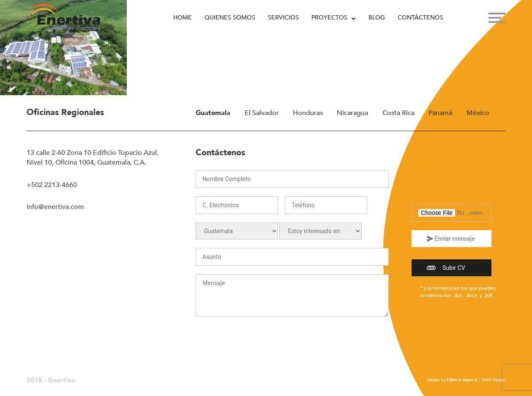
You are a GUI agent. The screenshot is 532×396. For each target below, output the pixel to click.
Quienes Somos (230, 18)
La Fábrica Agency (459, 380)
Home (183, 18)
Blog (377, 18)
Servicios (283, 18)
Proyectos (329, 18)
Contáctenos (420, 18)
